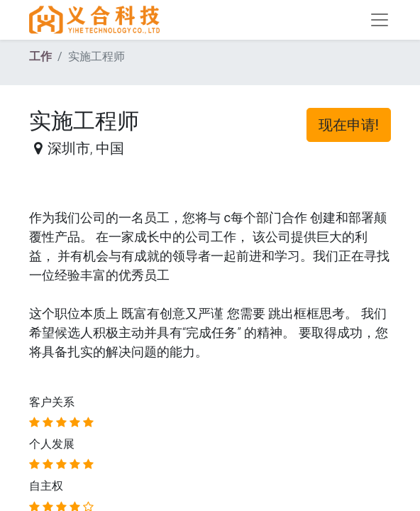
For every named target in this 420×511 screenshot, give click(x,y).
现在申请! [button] (349, 125)
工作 (40, 56)
